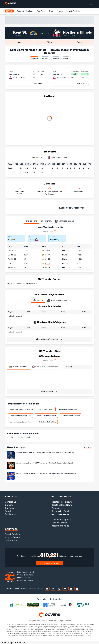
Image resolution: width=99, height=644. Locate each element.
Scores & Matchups (25, 11)
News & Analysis (73, 11)
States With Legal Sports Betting (22, 409)
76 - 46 (47, 251)
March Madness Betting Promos (22, 422)
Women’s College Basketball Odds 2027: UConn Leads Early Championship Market (46, 473)
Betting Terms (50, 231)
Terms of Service (36, 589)
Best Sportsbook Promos (71, 416)
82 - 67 (47, 263)
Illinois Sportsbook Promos (46, 416)
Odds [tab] (79, 42)
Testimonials (11, 514)
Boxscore (34, 58)
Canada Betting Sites (62, 520)
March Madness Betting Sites (20, 416)
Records (45, 58)
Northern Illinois (77, 32)
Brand (8, 511)
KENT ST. (38, 300)
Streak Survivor (13, 534)
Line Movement (81, 84)
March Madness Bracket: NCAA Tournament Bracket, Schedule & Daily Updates (45, 463)
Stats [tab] (20, 42)
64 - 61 (47, 255)
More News (88, 447)
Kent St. (20, 32)
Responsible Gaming (61, 511)
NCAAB (9, 11)
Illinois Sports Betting (46, 409)
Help (17, 589)
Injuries (66, 58)
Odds (51, 11)
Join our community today (49, 563)
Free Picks (41, 11)
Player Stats (39, 84)
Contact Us (11, 502)
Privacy (24, 589)
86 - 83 (47, 259)
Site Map (9, 589)
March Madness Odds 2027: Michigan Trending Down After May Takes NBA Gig (45, 452)
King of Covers (12, 537)
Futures (60, 11)
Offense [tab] (18, 367)
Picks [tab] (49, 42)
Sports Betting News (62, 505)
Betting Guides (61, 497)
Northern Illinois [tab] (57, 157)
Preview (56, 58)
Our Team (10, 508)
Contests (11, 529)
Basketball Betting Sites (68, 409)
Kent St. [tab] (38, 157)
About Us (11, 497)
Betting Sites (60, 514)
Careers (9, 505)
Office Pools (11, 540)
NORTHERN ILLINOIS (57, 300)
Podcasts (56, 508)
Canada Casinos (59, 523)
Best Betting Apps (60, 526)
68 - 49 (47, 267)
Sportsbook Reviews (62, 502)
